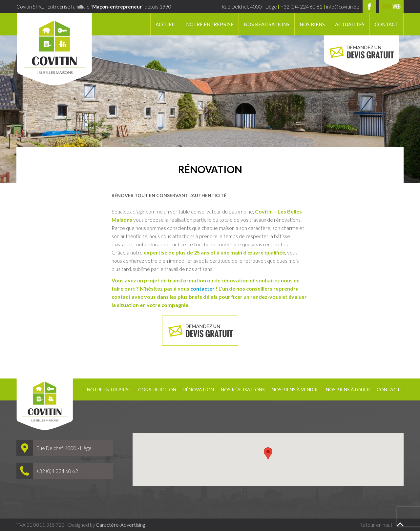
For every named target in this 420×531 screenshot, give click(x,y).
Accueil (166, 24)
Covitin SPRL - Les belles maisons (54, 49)
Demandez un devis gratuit (361, 55)
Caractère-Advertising (120, 525)
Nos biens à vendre (295, 389)
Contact (387, 24)
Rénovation (199, 389)
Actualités (350, 24)
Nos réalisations (267, 24)
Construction (157, 389)
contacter (202, 288)
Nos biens (312, 24)
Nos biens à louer (348, 389)
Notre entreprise (210, 24)
